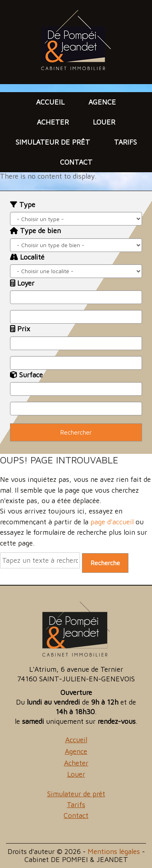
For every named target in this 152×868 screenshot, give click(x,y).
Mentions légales (114, 851)
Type (23, 204)
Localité (27, 257)
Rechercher (76, 432)
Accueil (50, 102)
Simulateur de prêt (53, 142)
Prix (20, 329)
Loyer (22, 283)
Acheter (53, 122)
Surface (26, 375)
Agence (102, 102)
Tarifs (125, 142)
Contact (76, 162)
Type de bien (35, 231)
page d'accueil (112, 522)
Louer (104, 122)
